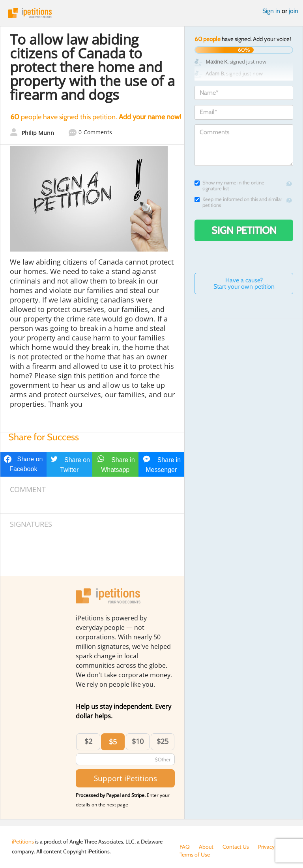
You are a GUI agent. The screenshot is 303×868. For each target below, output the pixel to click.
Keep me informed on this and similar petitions (238, 202)
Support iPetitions (125, 778)
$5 (113, 742)
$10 (138, 741)
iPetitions (151, 13)
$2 (88, 741)
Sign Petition (244, 230)
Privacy (266, 847)
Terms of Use (195, 855)
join (294, 11)
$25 (163, 741)
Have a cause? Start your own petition (244, 283)
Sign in (271, 11)
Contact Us (236, 847)
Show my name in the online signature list (229, 186)
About (206, 847)
